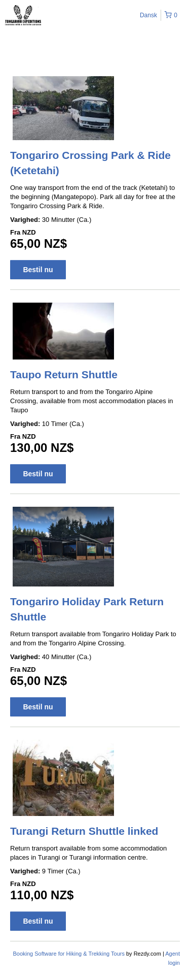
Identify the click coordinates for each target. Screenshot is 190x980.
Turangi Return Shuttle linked (84, 831)
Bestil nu (38, 270)
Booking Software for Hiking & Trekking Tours (69, 954)
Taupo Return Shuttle (64, 374)
